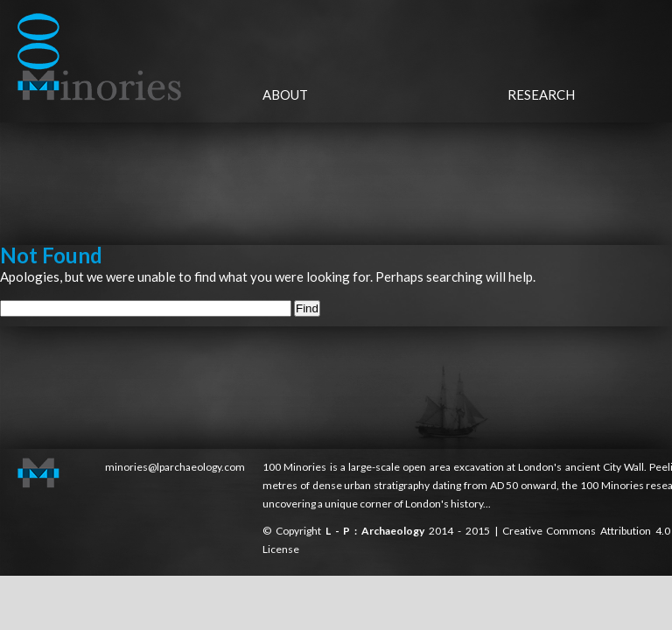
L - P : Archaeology (377, 531)
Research (541, 94)
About (285, 94)
